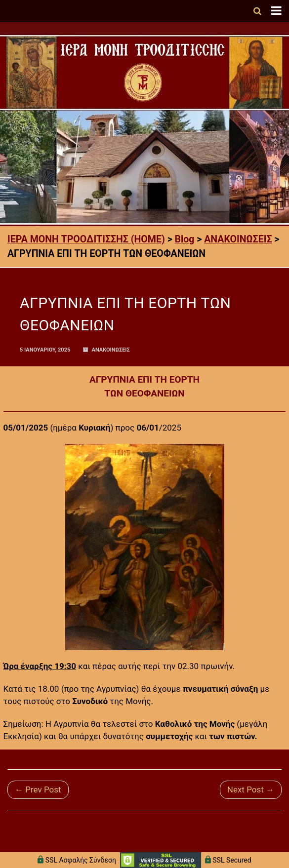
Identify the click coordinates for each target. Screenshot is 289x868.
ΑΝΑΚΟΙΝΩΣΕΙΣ (111, 350)
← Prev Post (38, 789)
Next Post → (251, 789)
